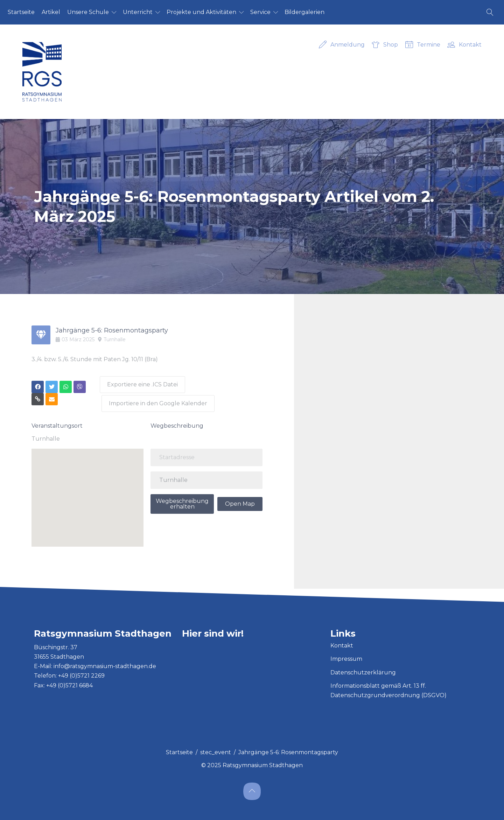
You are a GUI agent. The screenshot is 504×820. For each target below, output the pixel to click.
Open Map (240, 500)
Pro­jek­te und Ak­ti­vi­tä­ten (201, 12)
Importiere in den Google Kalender (159, 400)
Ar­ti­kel (51, 12)
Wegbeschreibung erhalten (182, 500)
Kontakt (464, 45)
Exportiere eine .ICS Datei (142, 383)
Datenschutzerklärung (363, 668)
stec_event (216, 748)
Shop (385, 45)
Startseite (179, 748)
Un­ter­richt (138, 12)
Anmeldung (342, 45)
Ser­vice (260, 12)
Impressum (346, 655)
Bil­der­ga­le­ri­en (304, 12)
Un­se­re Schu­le (88, 12)
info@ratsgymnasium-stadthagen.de (105, 662)
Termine (423, 45)
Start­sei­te (21, 12)
